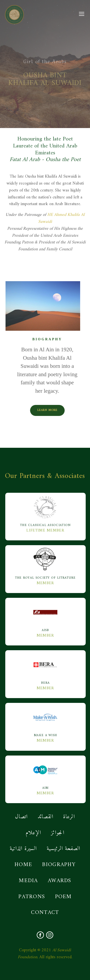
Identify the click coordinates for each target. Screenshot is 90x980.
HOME (23, 865)
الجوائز (58, 833)
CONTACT (45, 913)
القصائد (45, 817)
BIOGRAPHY (59, 865)
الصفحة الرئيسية (64, 849)
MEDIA (28, 881)
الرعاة (69, 817)
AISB (45, 616)
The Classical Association (45, 511)
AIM (45, 774)
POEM (63, 897)
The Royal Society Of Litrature (45, 564)
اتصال (21, 817)
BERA (45, 669)
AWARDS (60, 881)
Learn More (60, 410)
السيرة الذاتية (23, 849)
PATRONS (32, 897)
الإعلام (33, 833)
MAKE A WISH (45, 721)
